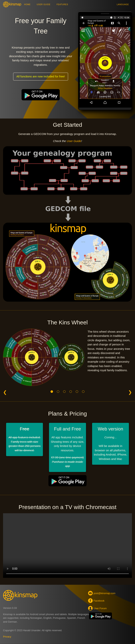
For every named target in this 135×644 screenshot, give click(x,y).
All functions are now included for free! (41, 76)
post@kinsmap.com (102, 593)
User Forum (98, 608)
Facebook (97, 601)
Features (62, 4)
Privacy (7, 637)
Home (27, 4)
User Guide (44, 4)
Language (123, 4)
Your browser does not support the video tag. (67, 546)
